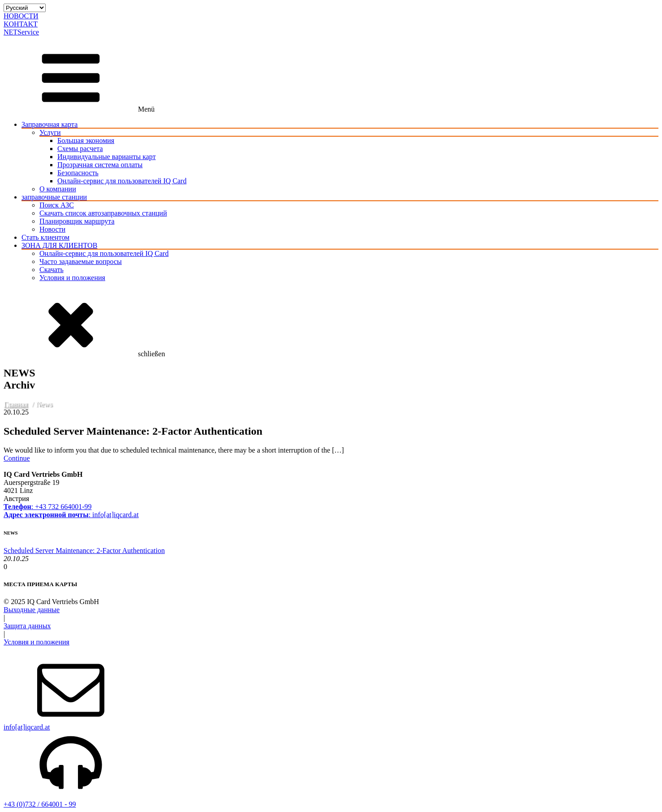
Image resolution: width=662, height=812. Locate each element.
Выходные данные (32, 610)
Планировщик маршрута (77, 221)
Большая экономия (86, 140)
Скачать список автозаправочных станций (103, 213)
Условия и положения (72, 278)
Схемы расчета (80, 149)
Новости (52, 229)
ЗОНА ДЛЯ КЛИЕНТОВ (59, 245)
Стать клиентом (45, 237)
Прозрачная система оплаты (100, 165)
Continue (17, 458)
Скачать (52, 270)
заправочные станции (54, 197)
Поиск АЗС (57, 205)
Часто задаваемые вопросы (81, 261)
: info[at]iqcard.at (71, 515)
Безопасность (78, 173)
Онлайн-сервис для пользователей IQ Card (122, 181)
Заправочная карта (49, 124)
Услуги (50, 132)
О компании (58, 189)
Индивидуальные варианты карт (107, 157)
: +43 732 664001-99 (48, 507)
